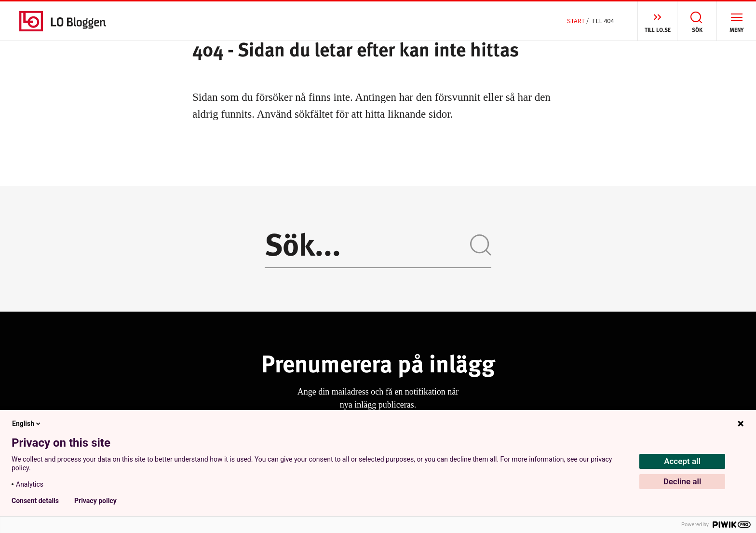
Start (576, 21)
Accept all (682, 461)
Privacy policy (95, 501)
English (27, 424)
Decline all (682, 481)
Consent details (35, 501)
